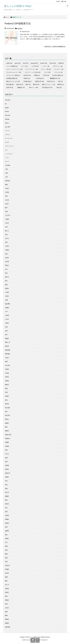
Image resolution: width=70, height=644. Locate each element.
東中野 (7, 404)
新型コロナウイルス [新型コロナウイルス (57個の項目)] (13, 81)
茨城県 (7, 569)
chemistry (20, 28)
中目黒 (7, 192)
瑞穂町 (7, 496)
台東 (6, 254)
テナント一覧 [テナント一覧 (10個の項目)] (46, 69)
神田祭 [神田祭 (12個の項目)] (61, 84)
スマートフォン (9, 146)
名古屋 (7, 262)
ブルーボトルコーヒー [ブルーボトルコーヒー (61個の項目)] (14, 72)
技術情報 (8, 350)
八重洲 (7, 219)
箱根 (6, 546)
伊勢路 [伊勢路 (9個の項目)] (37, 75)
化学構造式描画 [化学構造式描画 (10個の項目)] (12, 78)
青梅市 (7, 619)
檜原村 (7, 431)
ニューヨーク (9, 154)
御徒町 (7, 338)
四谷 (6, 273)
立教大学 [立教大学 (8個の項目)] (10, 88)
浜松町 (7, 469)
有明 (6, 392)
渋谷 (6, 481)
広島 (6, 331)
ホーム (7, 17)
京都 (6, 212)
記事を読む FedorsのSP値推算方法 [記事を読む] (55, 46)
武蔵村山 (8, 438)
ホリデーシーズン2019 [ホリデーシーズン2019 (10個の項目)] (33, 72)
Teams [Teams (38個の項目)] (53, 63)
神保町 (7, 519)
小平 (6, 312)
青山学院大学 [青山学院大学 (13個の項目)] (47, 88)
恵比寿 (7, 346)
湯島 (6, 489)
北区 (6, 235)
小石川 (7, 319)
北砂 (6, 242)
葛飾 (6, 577)
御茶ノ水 (8, 342)
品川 (6, 269)
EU (6, 104)
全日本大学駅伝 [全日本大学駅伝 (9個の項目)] (58, 75)
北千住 (7, 238)
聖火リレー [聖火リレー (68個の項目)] (34, 88)
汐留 (6, 450)
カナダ (7, 142)
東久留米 (8, 408)
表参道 (7, 589)
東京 (6, 412)
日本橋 (7, 373)
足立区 (7, 608)
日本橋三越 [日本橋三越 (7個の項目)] (27, 81)
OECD (7, 123)
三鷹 (6, 173)
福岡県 (7, 531)
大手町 (7, 292)
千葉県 (7, 250)
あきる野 (8, 127)
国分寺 (7, 277)
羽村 (6, 562)
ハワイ (7, 158)
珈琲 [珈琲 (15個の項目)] (28, 84)
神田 (6, 527)
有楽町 (7, 396)
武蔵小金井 (8, 435)
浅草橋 (7, 465)
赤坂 (6, 604)
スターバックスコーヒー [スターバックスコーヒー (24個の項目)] (14, 69)
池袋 (6, 458)
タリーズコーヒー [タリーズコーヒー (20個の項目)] (32, 69)
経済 (6, 550)
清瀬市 (7, 477)
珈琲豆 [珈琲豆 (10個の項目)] (36, 84)
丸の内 (7, 200)
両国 (6, 185)
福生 (6, 535)
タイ (6, 150)
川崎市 (7, 323)
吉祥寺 (7, 258)
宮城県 (7, 308)
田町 (6, 500)
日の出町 (8, 365)
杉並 (6, 400)
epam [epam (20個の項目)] (18, 63)
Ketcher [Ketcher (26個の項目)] (44, 63)
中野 (6, 196)
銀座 (6, 612)
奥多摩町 (8, 304)
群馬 (6, 558)
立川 (6, 542)
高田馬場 (8, 627)
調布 (6, 596)
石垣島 (7, 515)
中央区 (7, 188)
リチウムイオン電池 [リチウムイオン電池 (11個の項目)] (13, 75)
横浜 (6, 427)
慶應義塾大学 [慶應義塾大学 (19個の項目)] (55, 78)
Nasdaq (7, 119)
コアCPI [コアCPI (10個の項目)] (35, 66)
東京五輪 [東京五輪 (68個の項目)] (10, 84)
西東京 (7, 592)
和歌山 (7, 265)
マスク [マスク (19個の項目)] (47, 72)
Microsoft (8, 115)
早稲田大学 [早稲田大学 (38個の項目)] (39, 81)
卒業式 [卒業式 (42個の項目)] (27, 78)
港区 (6, 485)
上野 (6, 177)
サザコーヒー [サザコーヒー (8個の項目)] (58, 66)
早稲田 (7, 381)
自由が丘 (8, 565)
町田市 (7, 504)
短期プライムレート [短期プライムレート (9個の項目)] (48, 84)
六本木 (7, 223)
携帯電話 (8, 354)
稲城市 (7, 539)
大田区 (7, 296)
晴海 (6, 388)
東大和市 (8, 415)
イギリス (8, 135)
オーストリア (9, 138)
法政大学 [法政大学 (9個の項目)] (20, 84)
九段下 (7, 204)
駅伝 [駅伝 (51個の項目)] (59, 88)
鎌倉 (6, 615)
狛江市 (7, 492)
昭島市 (7, 385)
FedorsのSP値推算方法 (18, 23)
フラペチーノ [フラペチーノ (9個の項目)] (58, 69)
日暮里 (7, 369)
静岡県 (7, 623)
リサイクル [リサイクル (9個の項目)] (58, 72)
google (7, 108)
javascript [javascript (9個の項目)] (34, 63)
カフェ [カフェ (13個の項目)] (24, 66)
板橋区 (7, 423)
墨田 (6, 285)
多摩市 (7, 288)
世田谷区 (8, 181)
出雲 (6, 227)
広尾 (6, 327)
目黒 (6, 512)
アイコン (8, 131)
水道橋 (7, 446)
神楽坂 (7, 523)
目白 (6, 508)
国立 (6, 281)
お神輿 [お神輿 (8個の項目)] (61, 63)
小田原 (7, 315)
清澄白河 (8, 473)
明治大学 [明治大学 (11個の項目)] (51, 81)
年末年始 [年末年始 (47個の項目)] (40, 78)
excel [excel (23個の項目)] (26, 63)
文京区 (7, 358)
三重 (6, 169)
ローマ (7, 161)
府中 (6, 335)
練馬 (6, 554)
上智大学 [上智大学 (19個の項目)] (27, 75)
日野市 (7, 377)
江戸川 (7, 454)
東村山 (7, 419)
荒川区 (7, 573)
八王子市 (8, 215)
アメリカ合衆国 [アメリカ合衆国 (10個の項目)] (12, 66)
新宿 (6, 362)
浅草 (6, 462)
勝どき (7, 231)
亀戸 (6, 208)
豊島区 (7, 600)
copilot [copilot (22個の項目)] (9, 63)
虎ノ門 (7, 585)
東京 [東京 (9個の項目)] (60, 81)
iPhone (7, 111)
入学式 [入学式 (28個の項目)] (46, 75)
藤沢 (6, 581)
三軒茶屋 (8, 165)
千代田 (7, 246)
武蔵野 (7, 442)
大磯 (6, 300)
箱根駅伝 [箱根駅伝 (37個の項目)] (21, 88)
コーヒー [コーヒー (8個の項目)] (46, 66)
